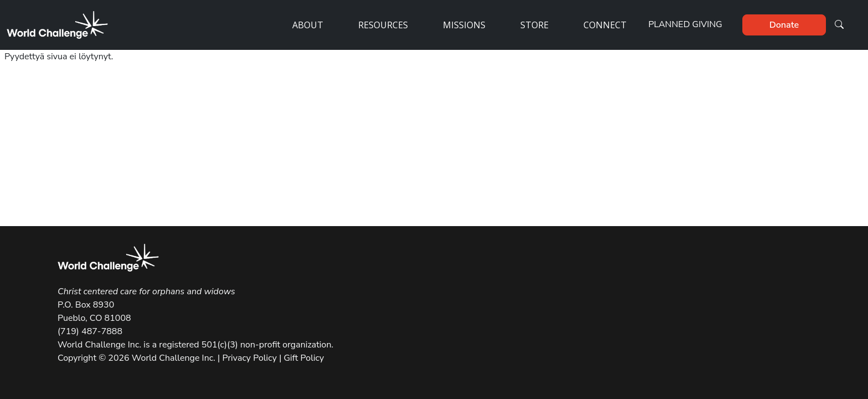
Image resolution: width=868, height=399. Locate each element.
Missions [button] (464, 25)
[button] (839, 25)
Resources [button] (383, 25)
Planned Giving (685, 24)
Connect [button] (605, 25)
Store (534, 25)
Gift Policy (303, 358)
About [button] (308, 25)
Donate (784, 25)
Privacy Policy (249, 358)
